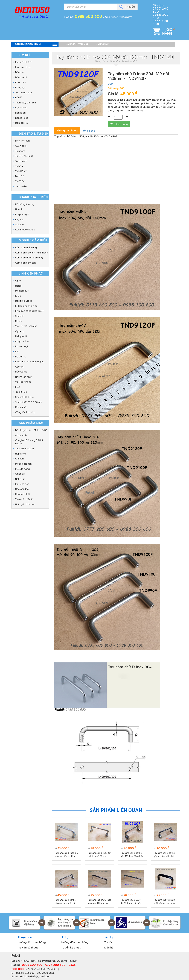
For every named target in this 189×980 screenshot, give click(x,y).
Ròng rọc (20, 87)
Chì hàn (19, 459)
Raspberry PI (22, 214)
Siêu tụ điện (22, 186)
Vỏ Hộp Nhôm (23, 382)
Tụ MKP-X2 (21, 171)
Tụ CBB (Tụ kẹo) (24, 156)
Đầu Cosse (21, 372)
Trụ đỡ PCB (21, 392)
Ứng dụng (89, 131)
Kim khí (114, 61)
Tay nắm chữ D (24, 92)
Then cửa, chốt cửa (26, 103)
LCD (18, 387)
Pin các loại (21, 346)
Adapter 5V (21, 435)
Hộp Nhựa (21, 454)
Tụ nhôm (20, 151)
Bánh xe (20, 72)
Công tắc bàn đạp (25, 412)
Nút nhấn (20, 479)
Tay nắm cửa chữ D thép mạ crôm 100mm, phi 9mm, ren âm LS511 (99, 902)
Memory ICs (22, 291)
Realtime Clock (24, 301)
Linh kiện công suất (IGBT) (30, 311)
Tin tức (108, 942)
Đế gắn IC (21, 357)
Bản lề (19, 97)
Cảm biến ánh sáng (26, 247)
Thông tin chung (67, 131)
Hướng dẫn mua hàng (32, 942)
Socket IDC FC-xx (25, 397)
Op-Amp (20, 331)
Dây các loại (22, 341)
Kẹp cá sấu (21, 407)
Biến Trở (20, 176)
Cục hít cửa (21, 108)
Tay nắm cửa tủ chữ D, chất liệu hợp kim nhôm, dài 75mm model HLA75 (165, 902)
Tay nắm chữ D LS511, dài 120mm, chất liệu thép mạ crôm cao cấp (132, 902)
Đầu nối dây (22, 489)
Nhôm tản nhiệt (24, 377)
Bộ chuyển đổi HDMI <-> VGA (31, 430)
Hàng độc (102, 44)
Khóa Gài (20, 82)
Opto (18, 281)
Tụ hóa (19, 166)
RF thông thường (25, 204)
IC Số (18, 296)
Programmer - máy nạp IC (30, 362)
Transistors (21, 161)
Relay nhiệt (21, 336)
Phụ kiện (20, 219)
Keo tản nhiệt (23, 494)
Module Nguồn (23, 464)
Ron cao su (22, 123)
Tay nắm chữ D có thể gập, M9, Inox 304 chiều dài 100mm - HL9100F (132, 855)
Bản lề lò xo (22, 118)
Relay (18, 286)
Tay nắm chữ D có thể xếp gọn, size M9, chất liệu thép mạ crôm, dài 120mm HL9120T (65, 902)
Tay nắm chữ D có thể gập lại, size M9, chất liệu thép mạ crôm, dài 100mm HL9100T (164, 855)
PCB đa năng (22, 469)
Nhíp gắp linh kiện (25, 504)
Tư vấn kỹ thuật (28, 948)
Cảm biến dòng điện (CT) (29, 258)
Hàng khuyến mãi (77, 44)
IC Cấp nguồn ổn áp (26, 306)
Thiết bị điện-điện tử (26, 326)
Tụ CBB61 (20, 181)
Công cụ (20, 474)
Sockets (20, 316)
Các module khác (25, 230)
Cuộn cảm (21, 146)
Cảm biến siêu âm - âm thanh (32, 253)
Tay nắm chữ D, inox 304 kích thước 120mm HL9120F (99, 855)
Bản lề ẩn (20, 113)
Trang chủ (100, 61)
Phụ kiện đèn (22, 484)
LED (17, 351)
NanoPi (19, 209)
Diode (19, 321)
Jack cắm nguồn (24, 448)
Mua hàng (119, 124)
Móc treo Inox (23, 67)
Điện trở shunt (23, 141)
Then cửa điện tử (24, 499)
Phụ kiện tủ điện (24, 62)
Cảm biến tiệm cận (25, 263)
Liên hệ (109, 948)
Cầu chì (19, 367)
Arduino (20, 224)
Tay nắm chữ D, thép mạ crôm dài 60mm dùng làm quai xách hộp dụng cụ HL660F (66, 855)
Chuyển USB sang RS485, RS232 (29, 442)
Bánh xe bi (21, 77)
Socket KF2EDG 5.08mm (29, 402)
